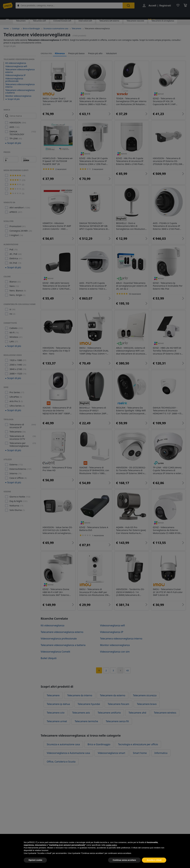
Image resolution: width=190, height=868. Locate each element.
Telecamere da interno (80, 695)
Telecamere (21, 21)
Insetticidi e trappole (97, 14)
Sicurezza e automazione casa (56, 28)
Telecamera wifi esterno (109, 21)
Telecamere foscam (119, 704)
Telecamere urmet (57, 721)
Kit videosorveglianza (16, 63)
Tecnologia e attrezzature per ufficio (138, 744)
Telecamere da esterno (113, 695)
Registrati (164, 6)
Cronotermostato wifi (62, 21)
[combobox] (71, 6)
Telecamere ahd (137, 713)
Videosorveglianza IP (16, 75)
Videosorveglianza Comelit (55, 652)
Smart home (140, 753)
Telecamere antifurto (109, 713)
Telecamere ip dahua (58, 704)
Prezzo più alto (95, 53)
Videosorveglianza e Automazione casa (68, 753)
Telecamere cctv (56, 713)
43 (128, 670)
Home (6, 28)
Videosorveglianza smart (111, 753)
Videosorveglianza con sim (115, 652)
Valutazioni (111, 53)
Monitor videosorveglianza (18, 96)
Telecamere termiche (86, 721)
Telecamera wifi (39, 21)
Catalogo (16, 28)
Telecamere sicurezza (145, 695)
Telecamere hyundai (89, 704)
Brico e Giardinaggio (38, 14)
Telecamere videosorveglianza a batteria (20, 91)
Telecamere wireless (165, 713)
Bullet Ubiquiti (49, 658)
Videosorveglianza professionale (14, 80)
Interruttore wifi (85, 21)
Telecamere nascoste (135, 21)
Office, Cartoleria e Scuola (61, 762)
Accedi (152, 6)
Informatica (161, 753)
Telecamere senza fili (117, 721)
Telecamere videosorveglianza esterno (20, 71)
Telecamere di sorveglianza (163, 21)
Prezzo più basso (76, 53)
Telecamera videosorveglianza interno (20, 86)
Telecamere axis (81, 713)
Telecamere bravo (147, 704)
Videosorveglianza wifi (16, 66)
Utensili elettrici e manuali (67, 14)
